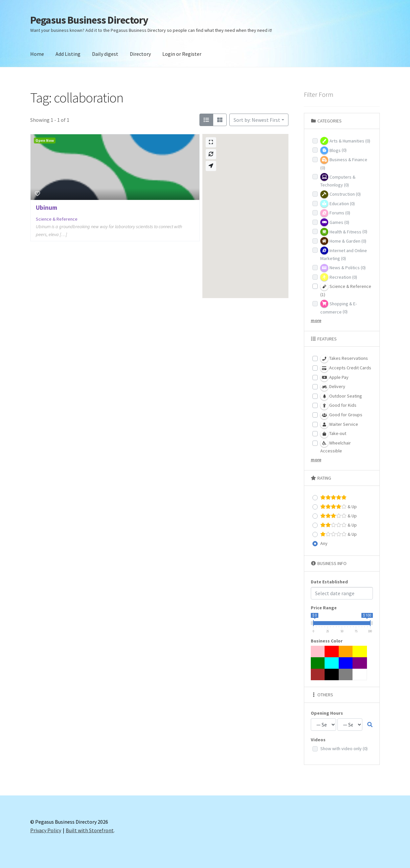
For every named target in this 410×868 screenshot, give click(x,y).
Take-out (333, 434)
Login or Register (182, 54)
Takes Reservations (344, 359)
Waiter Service (339, 424)
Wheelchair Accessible (336, 446)
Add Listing (68, 54)
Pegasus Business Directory (89, 20)
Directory (140, 54)
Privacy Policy (46, 830)
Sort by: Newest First (257, 120)
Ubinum (46, 207)
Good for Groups (341, 415)
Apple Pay (334, 378)
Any (324, 543)
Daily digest (105, 54)
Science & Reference (57, 219)
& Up (339, 507)
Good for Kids (338, 406)
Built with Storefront (90, 830)
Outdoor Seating (341, 396)
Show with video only (344, 749)
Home (37, 54)
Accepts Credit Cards (346, 368)
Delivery (333, 387)
